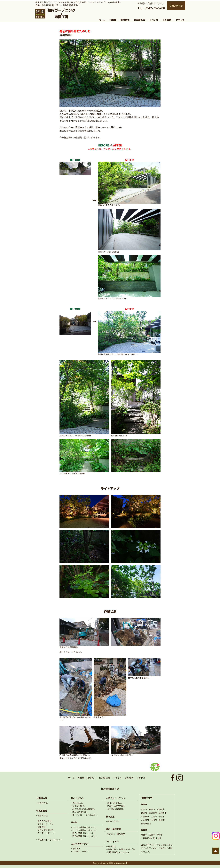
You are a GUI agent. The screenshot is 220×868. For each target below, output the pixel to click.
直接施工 (125, 20)
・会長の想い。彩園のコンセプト (120, 849)
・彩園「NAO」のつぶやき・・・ (120, 852)
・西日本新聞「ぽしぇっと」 (83, 833)
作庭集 (113, 20)
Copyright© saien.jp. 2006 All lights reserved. (110, 863)
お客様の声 (139, 20)
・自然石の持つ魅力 (44, 830)
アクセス (180, 20)
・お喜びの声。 (43, 803)
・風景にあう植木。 (114, 803)
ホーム (102, 20)
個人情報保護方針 (110, 789)
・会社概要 (110, 846)
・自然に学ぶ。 (77, 803)
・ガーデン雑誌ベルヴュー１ (83, 827)
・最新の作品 (42, 815)
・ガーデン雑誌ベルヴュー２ (83, 830)
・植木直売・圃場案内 (115, 834)
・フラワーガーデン (44, 824)
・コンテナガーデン (79, 851)
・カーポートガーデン (45, 833)
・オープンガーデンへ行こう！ (84, 815)
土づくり (154, 20)
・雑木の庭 (41, 827)
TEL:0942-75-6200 (151, 8)
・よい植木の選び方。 (115, 809)
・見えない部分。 (78, 806)
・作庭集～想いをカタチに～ (48, 840)
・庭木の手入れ (112, 821)
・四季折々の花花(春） (116, 806)
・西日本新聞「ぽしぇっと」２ (84, 836)
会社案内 (167, 20)
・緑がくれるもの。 (79, 812)
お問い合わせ (176, 6)
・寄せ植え (75, 849)
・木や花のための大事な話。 (83, 809)
